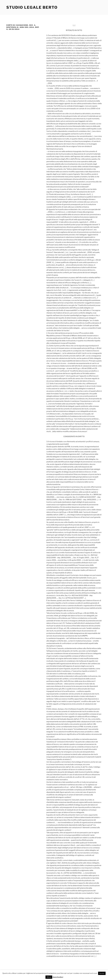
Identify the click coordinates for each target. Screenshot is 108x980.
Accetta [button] (102, 973)
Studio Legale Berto (32, 7)
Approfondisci (58, 977)
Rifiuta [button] (49, 977)
